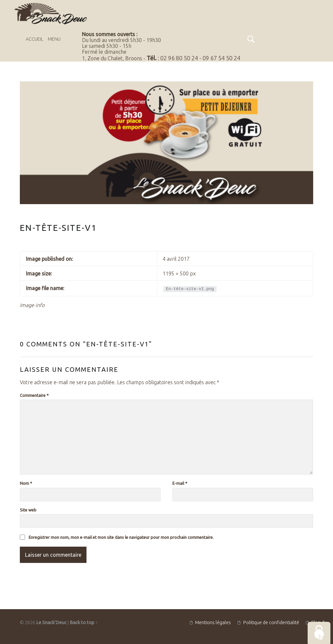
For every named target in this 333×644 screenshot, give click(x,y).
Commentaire (34, 395)
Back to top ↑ (84, 623)
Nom (26, 483)
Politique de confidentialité (271, 623)
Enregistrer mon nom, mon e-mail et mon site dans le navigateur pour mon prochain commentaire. (121, 537)
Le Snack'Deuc (51, 623)
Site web (28, 510)
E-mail (180, 483)
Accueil (34, 39)
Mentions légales (213, 623)
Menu (54, 39)
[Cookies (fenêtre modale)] (319, 633)
